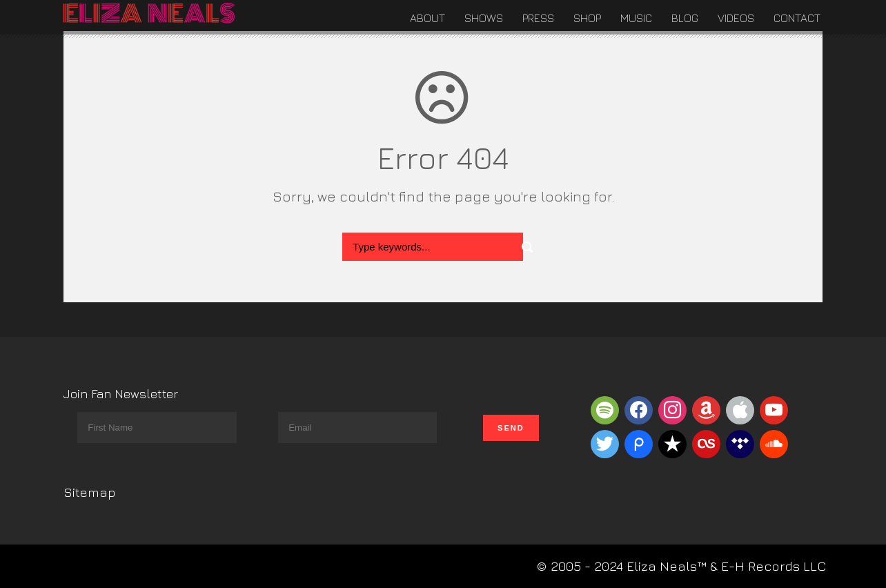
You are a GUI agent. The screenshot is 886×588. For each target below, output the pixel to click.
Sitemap (90, 492)
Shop (587, 18)
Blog (685, 18)
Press (538, 18)
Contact (797, 18)
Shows (484, 18)
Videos (736, 18)
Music (636, 18)
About (427, 18)
